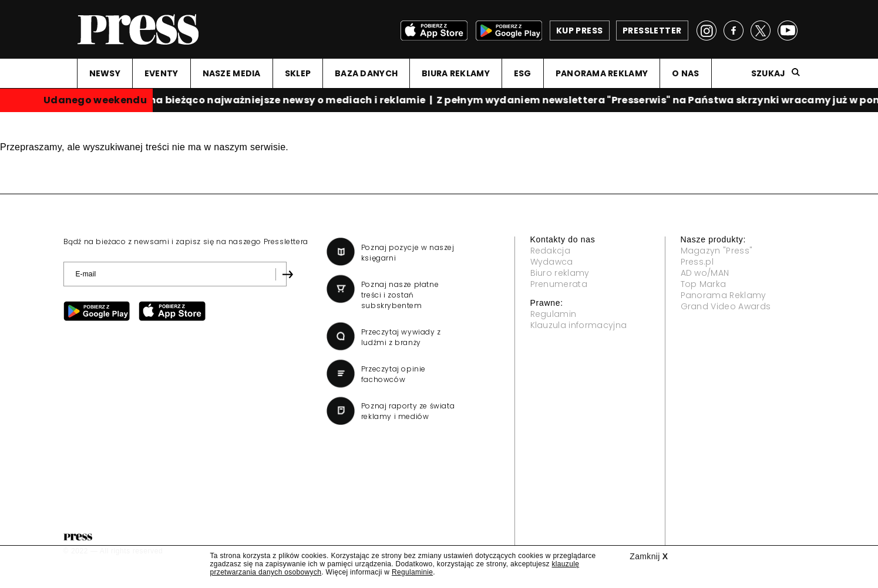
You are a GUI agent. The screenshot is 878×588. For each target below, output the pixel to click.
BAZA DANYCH (366, 73)
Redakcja (551, 251)
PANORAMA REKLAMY (602, 73)
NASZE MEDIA (232, 73)
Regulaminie (412, 572)
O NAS (685, 73)
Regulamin (554, 314)
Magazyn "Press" (717, 251)
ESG (523, 73)
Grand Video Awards (726, 306)
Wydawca (552, 262)
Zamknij (649, 556)
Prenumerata (559, 284)
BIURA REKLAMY (456, 73)
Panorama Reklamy (724, 295)
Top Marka (704, 284)
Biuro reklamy (560, 273)
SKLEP (298, 73)
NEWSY (105, 73)
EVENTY (162, 73)
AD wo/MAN (705, 273)
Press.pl (697, 262)
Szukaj (768, 73)
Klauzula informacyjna (579, 325)
